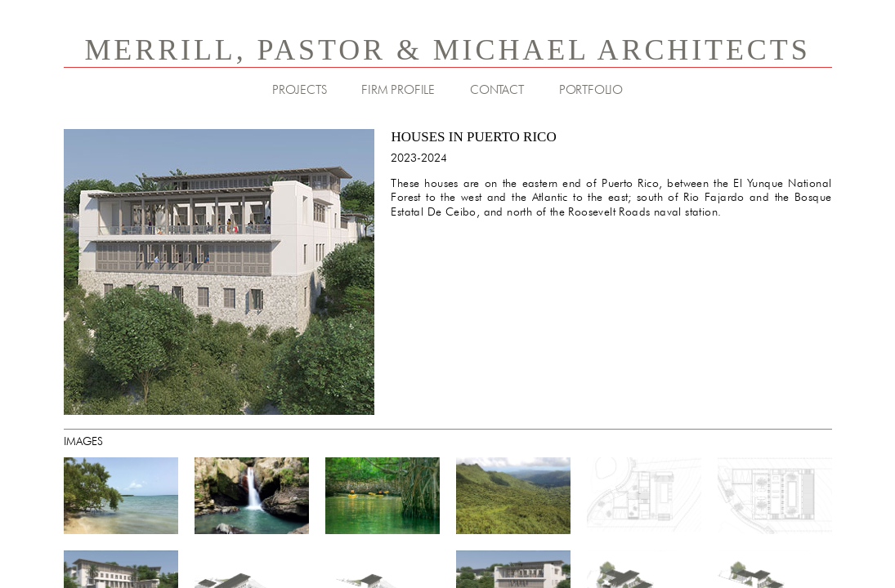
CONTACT (497, 90)
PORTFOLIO (591, 90)
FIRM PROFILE (398, 90)
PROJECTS (299, 90)
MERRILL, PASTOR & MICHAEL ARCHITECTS (447, 50)
